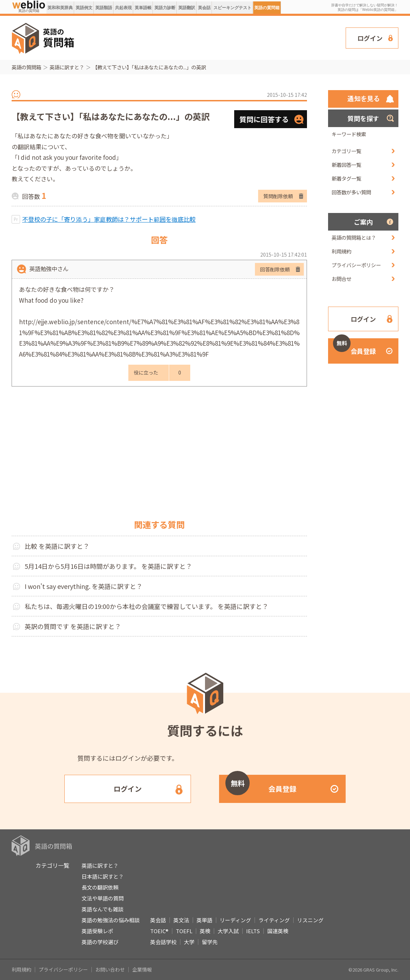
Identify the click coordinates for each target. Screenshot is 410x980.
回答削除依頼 (275, 269)
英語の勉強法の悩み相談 (111, 920)
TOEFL (184, 931)
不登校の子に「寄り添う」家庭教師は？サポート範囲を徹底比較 (109, 219)
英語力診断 (165, 8)
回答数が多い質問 (351, 192)
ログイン (370, 38)
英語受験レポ (97, 931)
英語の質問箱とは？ (354, 237)
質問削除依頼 (278, 196)
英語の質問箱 (267, 8)
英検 (205, 931)
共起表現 (123, 8)
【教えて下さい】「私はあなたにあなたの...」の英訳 (149, 67)
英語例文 (84, 8)
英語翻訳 (187, 8)
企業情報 (142, 969)
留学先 (210, 942)
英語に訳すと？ (67, 67)
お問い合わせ (110, 969)
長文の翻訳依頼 (100, 887)
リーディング (235, 920)
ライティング (274, 920)
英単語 (204, 920)
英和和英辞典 (60, 8)
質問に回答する (264, 119)
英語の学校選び (100, 942)
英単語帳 (143, 8)
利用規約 (341, 251)
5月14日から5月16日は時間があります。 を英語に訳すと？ (108, 566)
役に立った (146, 372)
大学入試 (228, 931)
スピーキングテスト (232, 8)
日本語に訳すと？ (103, 876)
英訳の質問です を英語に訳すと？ (73, 626)
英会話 (204, 8)
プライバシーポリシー (356, 265)
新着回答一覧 (346, 165)
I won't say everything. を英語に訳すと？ (84, 586)
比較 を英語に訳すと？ (57, 546)
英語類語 (104, 8)
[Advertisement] (210, 37)
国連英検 (278, 931)
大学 (189, 942)
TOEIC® (159, 931)
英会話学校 (163, 942)
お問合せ (341, 279)
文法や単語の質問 (103, 898)
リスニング (310, 920)
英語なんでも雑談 (102, 909)
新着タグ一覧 (346, 178)
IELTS (253, 931)
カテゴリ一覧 (346, 151)
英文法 (181, 920)
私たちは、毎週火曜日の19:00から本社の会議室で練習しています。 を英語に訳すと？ (146, 606)
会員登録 (354, 347)
